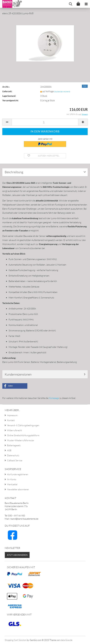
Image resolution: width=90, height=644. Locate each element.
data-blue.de (66, 640)
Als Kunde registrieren (18, 474)
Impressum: (12, 415)
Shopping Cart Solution (16, 640)
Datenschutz (13, 455)
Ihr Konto (12, 479)
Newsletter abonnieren (18, 489)
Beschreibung (14, 172)
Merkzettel (12, 484)
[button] (15, 386)
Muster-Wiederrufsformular (21, 440)
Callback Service (15, 460)
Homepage (54, 398)
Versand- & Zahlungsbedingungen (23, 425)
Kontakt (11, 420)
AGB (9, 450)
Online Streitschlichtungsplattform (23, 435)
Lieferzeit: (7, 91)
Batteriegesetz (14, 445)
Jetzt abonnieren (17, 555)
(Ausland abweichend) (62, 92)
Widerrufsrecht (14, 430)
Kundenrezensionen (18, 374)
